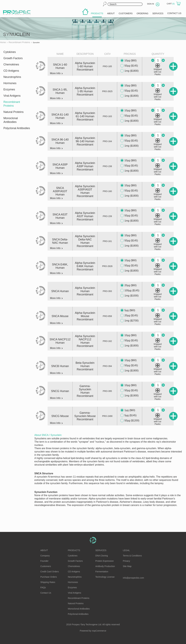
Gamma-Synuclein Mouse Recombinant (85, 416)
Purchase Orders (49, 577)
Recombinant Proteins (12, 104)
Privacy (126, 561)
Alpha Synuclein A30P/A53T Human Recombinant (85, 191)
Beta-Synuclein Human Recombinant (85, 366)
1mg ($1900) (129, 371)
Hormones (10, 83)
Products (74, 550)
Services (101, 550)
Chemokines (11, 64)
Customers (46, 566)
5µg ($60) (128, 310)
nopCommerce (99, 631)
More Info (56, 73)
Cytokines (10, 52)
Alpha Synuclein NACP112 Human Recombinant (85, 341)
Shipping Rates (48, 582)
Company (45, 556)
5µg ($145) (128, 415)
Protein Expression (105, 561)
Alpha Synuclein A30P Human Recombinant (85, 166)
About (44, 550)
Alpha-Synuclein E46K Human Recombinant (85, 266)
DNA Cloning (102, 556)
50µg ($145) (129, 66)
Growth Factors (13, 58)
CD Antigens (11, 71)
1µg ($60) (128, 410)
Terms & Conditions (132, 556)
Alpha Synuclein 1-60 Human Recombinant (85, 66)
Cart (171, 4)
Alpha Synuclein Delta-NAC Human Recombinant (85, 241)
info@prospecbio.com (133, 578)
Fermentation (102, 572)
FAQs (43, 587)
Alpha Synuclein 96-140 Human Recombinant (85, 141)
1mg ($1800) (129, 71)
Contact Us (46, 593)
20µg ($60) (128, 285)
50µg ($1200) (130, 421)
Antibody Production (105, 566)
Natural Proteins (13, 112)
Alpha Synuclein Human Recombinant (85, 291)
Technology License (105, 577)
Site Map (127, 566)
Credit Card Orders (50, 572)
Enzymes (9, 89)
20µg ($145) (129, 316)
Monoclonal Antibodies (11, 120)
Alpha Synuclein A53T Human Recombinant (85, 216)
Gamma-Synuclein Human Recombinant (85, 391)
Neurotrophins (12, 77)
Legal (126, 550)
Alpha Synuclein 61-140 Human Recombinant (85, 116)
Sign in (151, 4)
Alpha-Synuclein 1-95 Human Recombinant (85, 91)
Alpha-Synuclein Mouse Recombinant (85, 316)
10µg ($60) (128, 61)
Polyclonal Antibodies (17, 128)
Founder (44, 561)
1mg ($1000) (129, 296)
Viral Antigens (12, 96)
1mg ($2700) (129, 321)
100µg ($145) (130, 291)
